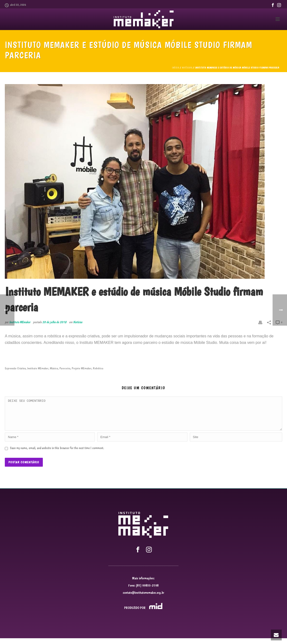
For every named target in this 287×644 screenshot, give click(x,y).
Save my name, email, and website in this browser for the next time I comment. (57, 454)
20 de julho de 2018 (54, 322)
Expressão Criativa (15, 368)
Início (176, 68)
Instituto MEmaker (20, 322)
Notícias (187, 68)
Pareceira (65, 368)
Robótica (98, 368)
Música (54, 368)
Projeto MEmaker (82, 368)
